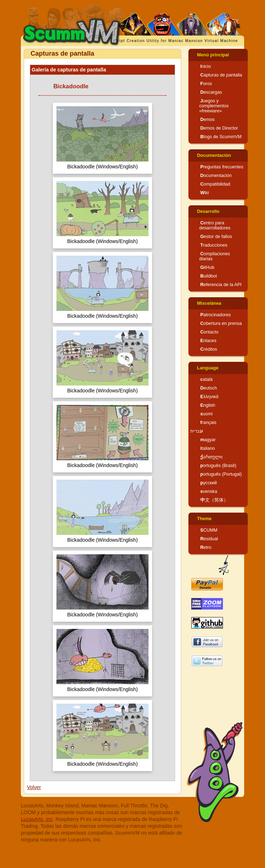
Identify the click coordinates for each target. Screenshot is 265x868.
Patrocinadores (216, 315)
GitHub (207, 267)
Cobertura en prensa (221, 323)
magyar (208, 440)
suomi (206, 414)
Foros (206, 84)
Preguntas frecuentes (222, 167)
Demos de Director (219, 128)
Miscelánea (209, 303)
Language (208, 368)
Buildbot (209, 276)
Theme (204, 519)
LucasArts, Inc (37, 819)
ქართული (211, 457)
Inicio (205, 66)
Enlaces (208, 341)
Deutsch (209, 388)
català (206, 379)
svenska (209, 491)
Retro (206, 547)
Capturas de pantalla (221, 75)
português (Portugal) (221, 474)
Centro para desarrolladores (215, 225)
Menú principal (213, 55)
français (208, 423)
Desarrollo (208, 211)
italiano (208, 448)
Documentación (214, 155)
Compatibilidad (215, 184)
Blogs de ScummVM (221, 137)
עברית (197, 431)
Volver (34, 787)
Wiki (205, 193)
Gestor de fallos (216, 237)
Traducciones (214, 245)
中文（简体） (214, 500)
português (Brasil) (218, 466)
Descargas (211, 92)
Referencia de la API (221, 285)
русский (209, 483)
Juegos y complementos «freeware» (214, 106)
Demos (207, 120)
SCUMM (209, 530)
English (208, 405)
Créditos (209, 349)
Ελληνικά (209, 397)
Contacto (209, 332)
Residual (209, 539)
